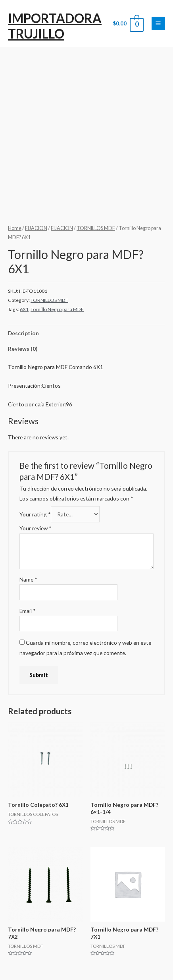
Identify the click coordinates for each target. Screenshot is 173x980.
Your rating (35, 514)
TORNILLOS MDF (96, 228)
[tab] (86, 333)
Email (28, 611)
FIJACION (36, 228)
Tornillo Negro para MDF (57, 309)
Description (23, 333)
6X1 (24, 309)
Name (28, 579)
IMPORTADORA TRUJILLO (55, 26)
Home (15, 228)
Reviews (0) (23, 349)
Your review (36, 528)
